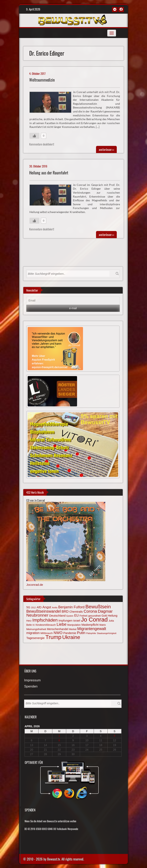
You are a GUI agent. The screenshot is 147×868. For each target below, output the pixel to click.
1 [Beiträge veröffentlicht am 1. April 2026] (59, 736)
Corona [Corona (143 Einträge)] (90, 611)
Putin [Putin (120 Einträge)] (81, 633)
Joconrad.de (35, 585)
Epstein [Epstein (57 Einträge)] (70, 616)
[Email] (73, 301)
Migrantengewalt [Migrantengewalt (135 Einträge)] (92, 629)
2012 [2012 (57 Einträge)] (33, 608)
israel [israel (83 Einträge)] (77, 621)
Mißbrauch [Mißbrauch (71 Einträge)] (47, 633)
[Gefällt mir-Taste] (34, 136)
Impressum (32, 680)
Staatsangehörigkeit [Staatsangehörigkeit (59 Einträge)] (107, 633)
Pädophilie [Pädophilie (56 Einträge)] (91, 633)
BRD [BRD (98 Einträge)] (65, 612)
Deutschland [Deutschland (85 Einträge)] (57, 616)
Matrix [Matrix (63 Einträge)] (103, 625)
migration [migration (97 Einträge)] (33, 633)
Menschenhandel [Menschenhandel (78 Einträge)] (58, 629)
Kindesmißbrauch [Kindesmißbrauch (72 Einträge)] (46, 625)
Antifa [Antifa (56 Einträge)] (55, 608)
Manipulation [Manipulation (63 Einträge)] (74, 625)
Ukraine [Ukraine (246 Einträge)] (71, 637)
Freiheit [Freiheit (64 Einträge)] (83, 616)
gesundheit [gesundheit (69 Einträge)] (94, 616)
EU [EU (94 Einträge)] (76, 615)
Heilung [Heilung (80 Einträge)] (113, 616)
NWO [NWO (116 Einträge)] (58, 633)
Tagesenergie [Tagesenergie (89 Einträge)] (35, 638)
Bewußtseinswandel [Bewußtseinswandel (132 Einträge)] (43, 611)
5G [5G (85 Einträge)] (28, 607)
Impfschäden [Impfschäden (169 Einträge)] (45, 620)
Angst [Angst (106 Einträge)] (47, 607)
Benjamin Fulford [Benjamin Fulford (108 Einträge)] (71, 607)
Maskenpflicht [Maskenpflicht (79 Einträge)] (90, 625)
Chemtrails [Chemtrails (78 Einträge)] (76, 612)
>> (106, 149)
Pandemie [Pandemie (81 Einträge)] (70, 633)
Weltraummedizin (42, 80)
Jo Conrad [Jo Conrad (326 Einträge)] (94, 619)
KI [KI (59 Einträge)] (34, 625)
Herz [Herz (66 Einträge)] (29, 621)
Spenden (31, 687)
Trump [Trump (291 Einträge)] (53, 637)
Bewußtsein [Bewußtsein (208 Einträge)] (98, 607)
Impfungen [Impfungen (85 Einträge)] (65, 621)
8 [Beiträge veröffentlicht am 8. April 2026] (59, 740)
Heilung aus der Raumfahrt (49, 173)
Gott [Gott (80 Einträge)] (104, 616)
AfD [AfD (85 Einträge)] (39, 607)
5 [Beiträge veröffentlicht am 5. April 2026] (115, 736)
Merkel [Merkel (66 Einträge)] (73, 629)
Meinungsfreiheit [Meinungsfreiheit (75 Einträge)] (36, 629)
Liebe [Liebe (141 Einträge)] (61, 624)
